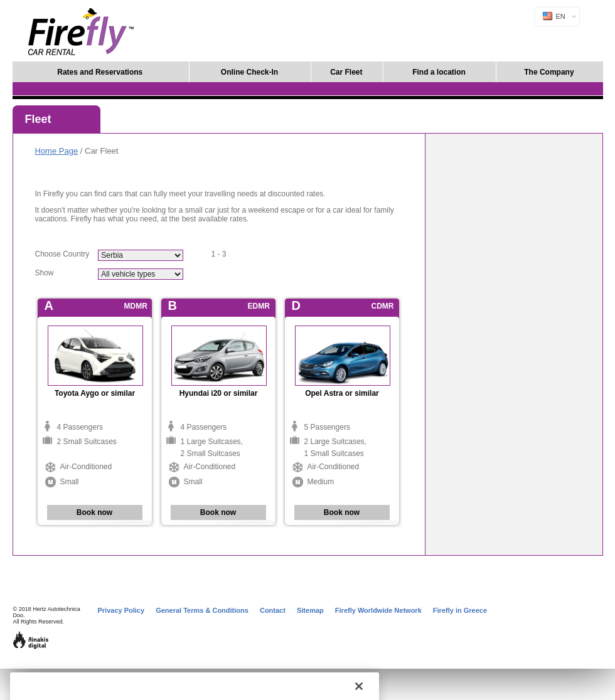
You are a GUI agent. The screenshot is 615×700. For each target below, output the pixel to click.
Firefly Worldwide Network (378, 610)
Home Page (57, 151)
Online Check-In (249, 72)
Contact (273, 610)
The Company (549, 72)
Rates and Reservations (100, 72)
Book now (94, 512)
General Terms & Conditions (202, 610)
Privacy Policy (121, 610)
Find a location (439, 72)
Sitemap (310, 610)
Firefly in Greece (460, 610)
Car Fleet (346, 72)
